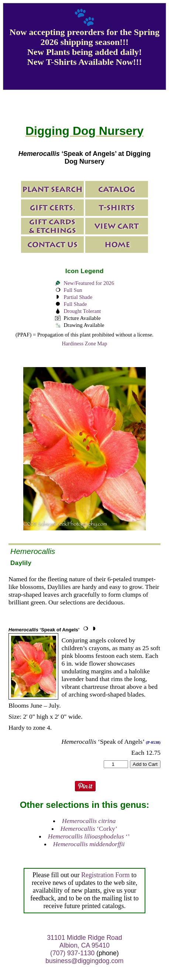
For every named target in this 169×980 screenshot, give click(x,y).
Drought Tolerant (82, 311)
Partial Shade (78, 297)
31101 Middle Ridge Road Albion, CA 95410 (84, 941)
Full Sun (73, 290)
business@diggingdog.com (84, 961)
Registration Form (106, 875)
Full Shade (75, 304)
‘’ (89, 836)
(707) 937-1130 (72, 953)
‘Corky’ (89, 829)
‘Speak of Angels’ (44, 630)
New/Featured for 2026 (89, 283)
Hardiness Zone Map (85, 343)
